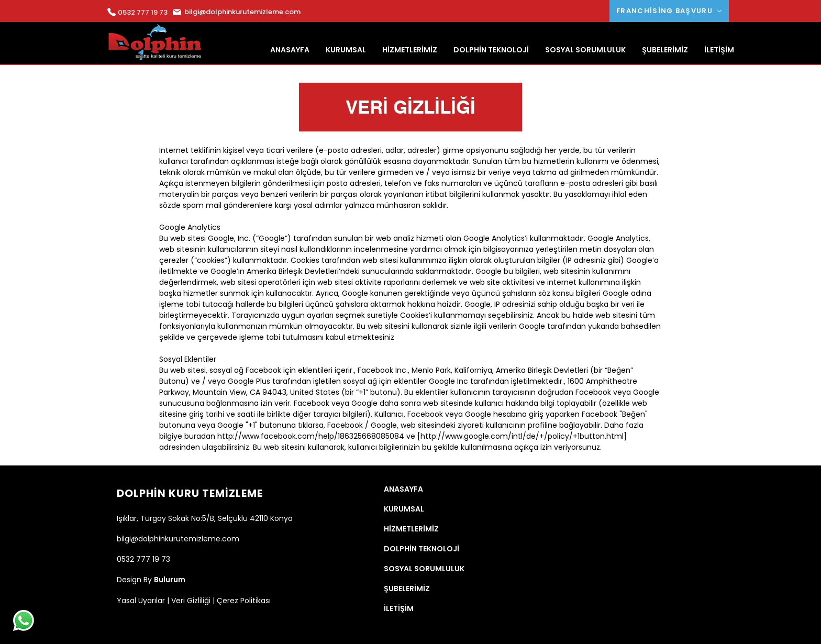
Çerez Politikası (244, 601)
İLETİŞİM (399, 608)
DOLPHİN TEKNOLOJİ (421, 549)
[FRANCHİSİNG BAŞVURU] (669, 11)
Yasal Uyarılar (141, 601)
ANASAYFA (403, 489)
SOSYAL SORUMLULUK (424, 569)
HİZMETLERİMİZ (411, 529)
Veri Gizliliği (191, 601)
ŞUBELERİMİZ (407, 589)
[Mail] (112, 12)
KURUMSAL (404, 509)
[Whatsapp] (24, 620)
